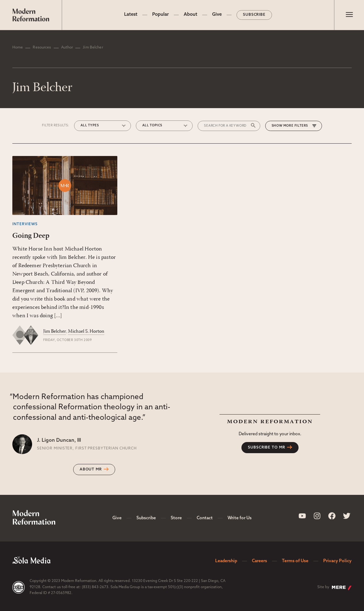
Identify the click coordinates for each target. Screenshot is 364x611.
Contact (205, 518)
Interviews (25, 224)
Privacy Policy (337, 561)
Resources (42, 48)
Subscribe (254, 15)
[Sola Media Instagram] (317, 516)
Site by (335, 588)
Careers (259, 561)
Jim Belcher (55, 331)
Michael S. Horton (86, 331)
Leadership (226, 561)
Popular (161, 15)
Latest (131, 15)
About (190, 15)
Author (67, 48)
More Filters (296, 126)
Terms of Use (295, 561)
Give (217, 15)
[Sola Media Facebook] (332, 516)
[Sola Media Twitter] (347, 516)
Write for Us (240, 518)
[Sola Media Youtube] (302, 516)
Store (176, 518)
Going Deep (31, 236)
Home (18, 48)
